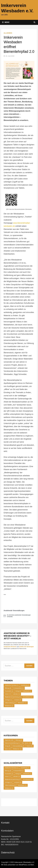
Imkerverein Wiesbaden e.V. (24, 862)
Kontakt (5, 823)
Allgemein (8, 33)
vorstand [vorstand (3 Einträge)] (18, 700)
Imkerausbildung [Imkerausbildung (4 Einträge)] (18, 746)
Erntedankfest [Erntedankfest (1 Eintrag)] (19, 688)
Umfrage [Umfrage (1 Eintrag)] (8, 700)
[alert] (19, 616)
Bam (32, 865)
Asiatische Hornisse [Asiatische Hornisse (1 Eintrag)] (12, 685)
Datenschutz (8, 852)
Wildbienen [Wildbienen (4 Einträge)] (17, 749)
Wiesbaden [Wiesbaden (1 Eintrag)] (22, 703)
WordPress (23, 865)
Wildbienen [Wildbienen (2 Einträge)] (9, 706)
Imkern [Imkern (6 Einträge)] (30, 746)
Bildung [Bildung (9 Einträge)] (8, 688)
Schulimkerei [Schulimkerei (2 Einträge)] (28, 697)
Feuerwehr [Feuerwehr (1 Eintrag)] (9, 691)
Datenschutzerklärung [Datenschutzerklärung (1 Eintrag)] (12, 743)
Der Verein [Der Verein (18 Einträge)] (27, 743)
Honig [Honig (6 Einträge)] (7, 746)
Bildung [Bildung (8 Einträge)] (19, 740)
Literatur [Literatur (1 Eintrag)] (16, 694)
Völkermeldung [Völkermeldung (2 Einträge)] (10, 703)
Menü (6, 22)
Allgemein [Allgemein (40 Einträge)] (9, 740)
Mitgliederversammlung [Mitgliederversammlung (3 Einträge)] (13, 697)
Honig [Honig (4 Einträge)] (18, 691)
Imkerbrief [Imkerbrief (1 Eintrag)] (27, 691)
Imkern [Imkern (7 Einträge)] (8, 694)
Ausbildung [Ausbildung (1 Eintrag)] (25, 685)
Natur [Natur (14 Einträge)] (8, 749)
